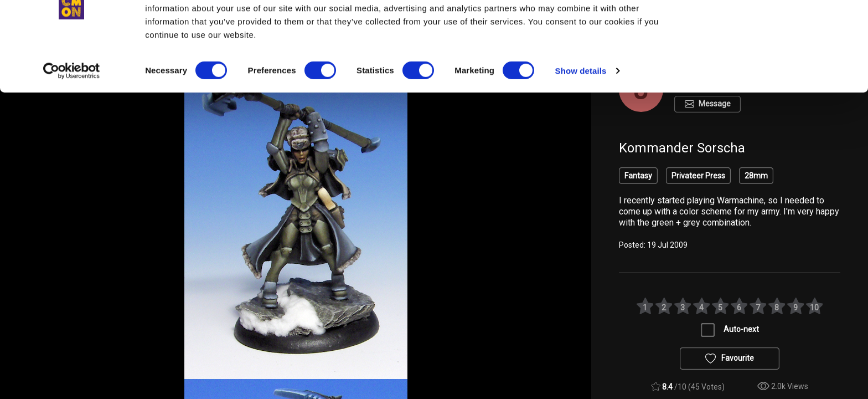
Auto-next (741, 329)
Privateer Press (698, 176)
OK (776, 29)
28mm (756, 176)
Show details (581, 116)
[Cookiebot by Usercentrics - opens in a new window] (72, 116)
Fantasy (638, 176)
